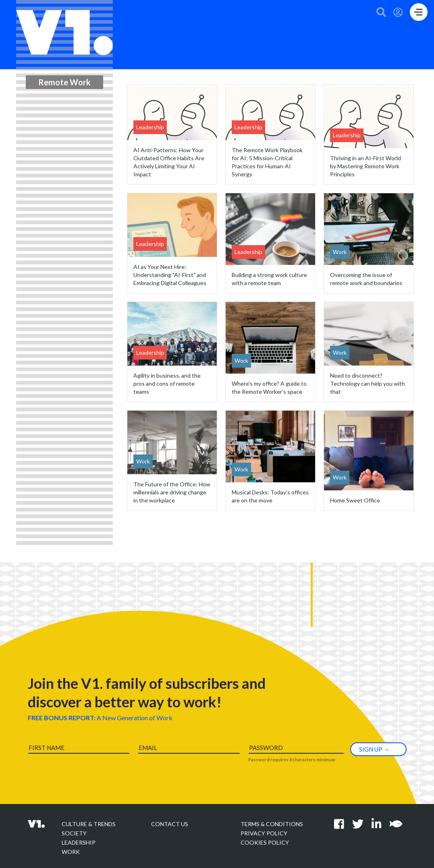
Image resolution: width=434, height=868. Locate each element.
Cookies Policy (265, 842)
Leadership (79, 842)
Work (71, 852)
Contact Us (170, 824)
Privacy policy (264, 833)
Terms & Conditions (272, 824)
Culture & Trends (89, 824)
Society (74, 833)
